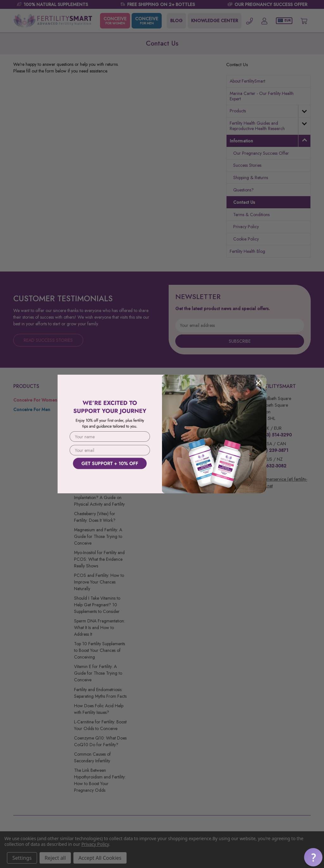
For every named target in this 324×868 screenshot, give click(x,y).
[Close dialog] (258, 383)
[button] (110, 475)
